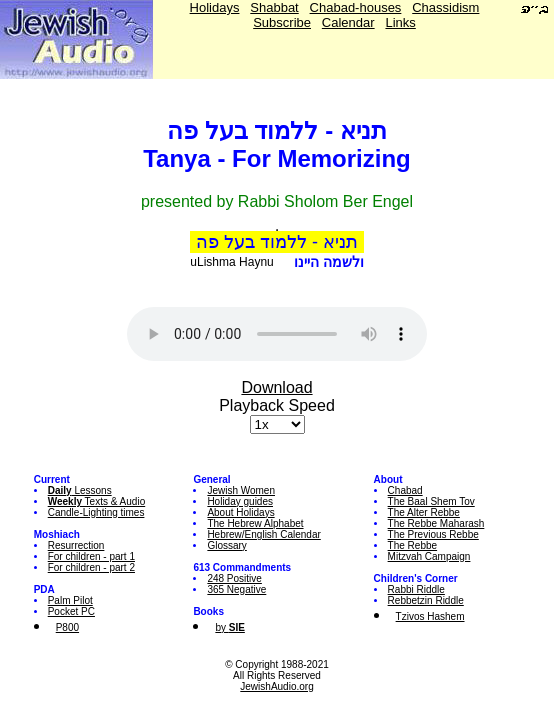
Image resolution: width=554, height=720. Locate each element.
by (229, 627)
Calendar (348, 22)
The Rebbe (412, 545)
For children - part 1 (91, 556)
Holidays (215, 7)
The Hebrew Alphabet (255, 523)
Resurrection (76, 545)
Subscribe (282, 22)
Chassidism (445, 7)
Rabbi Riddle (416, 589)
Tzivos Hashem (430, 616)
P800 (67, 627)
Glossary (226, 545)
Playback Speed (277, 405)
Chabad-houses (356, 7)
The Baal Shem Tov (431, 501)
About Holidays (240, 512)
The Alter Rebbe (424, 512)
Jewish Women (241, 490)
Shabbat (274, 7)
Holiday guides (240, 501)
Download (276, 387)
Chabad (405, 490)
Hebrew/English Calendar (263, 534)
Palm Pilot (70, 600)
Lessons (80, 490)
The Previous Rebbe (433, 534)
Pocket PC (71, 611)
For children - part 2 (91, 567)
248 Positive (234, 578)
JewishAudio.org (276, 686)
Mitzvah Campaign (429, 556)
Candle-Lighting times (96, 512)
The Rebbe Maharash (436, 523)
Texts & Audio (97, 501)
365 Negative (236, 589)
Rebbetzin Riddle (426, 600)
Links (400, 22)
